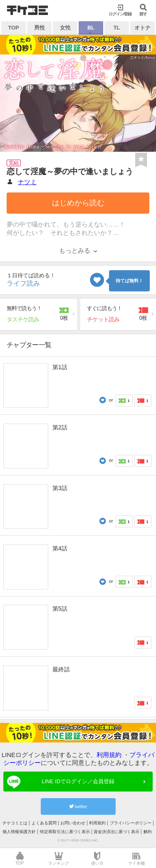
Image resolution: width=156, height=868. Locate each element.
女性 (65, 28)
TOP (13, 28)
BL (91, 28)
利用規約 (109, 755)
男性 (40, 28)
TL (117, 28)
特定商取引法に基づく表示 (65, 832)
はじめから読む (78, 203)
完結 (14, 163)
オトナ (142, 28)
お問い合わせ (73, 823)
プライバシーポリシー (131, 823)
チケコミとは (15, 823)
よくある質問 (44, 823)
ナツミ (27, 182)
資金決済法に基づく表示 (116, 832)
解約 (148, 832)
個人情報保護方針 (19, 832)
